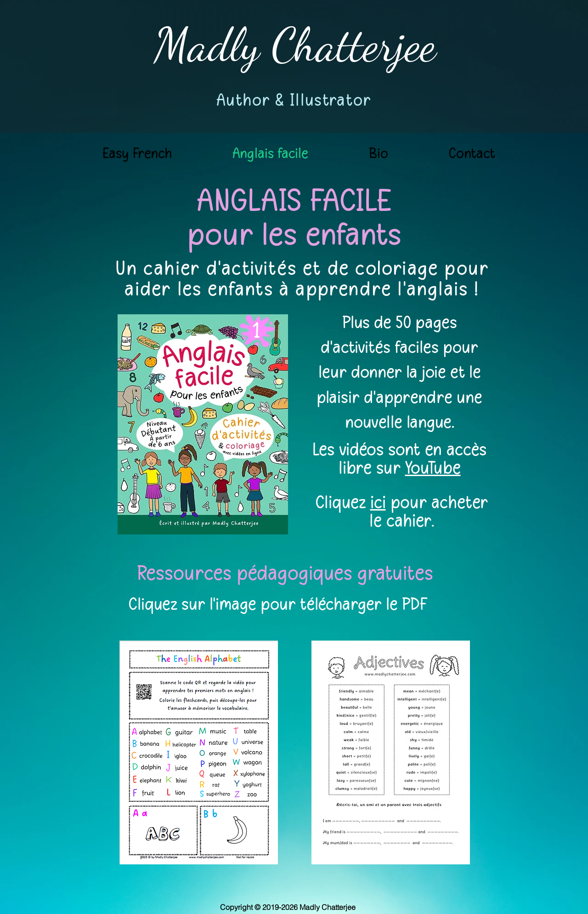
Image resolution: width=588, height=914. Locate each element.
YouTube (433, 468)
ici (378, 502)
